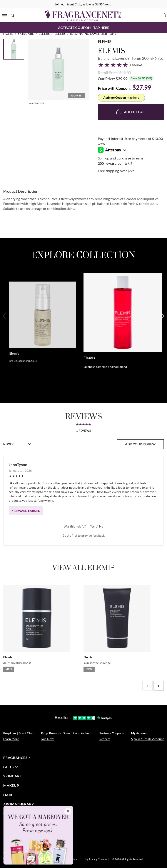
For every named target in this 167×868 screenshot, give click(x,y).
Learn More (11, 739)
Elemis (105, 41)
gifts (11, 767)
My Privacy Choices (96, 859)
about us (15, 832)
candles (12, 813)
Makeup (11, 785)
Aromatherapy (19, 804)
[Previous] (5, 330)
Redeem (105, 739)
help (10, 823)
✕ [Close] (68, 811)
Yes (92, 526)
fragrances (17, 758)
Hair (8, 795)
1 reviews (136, 65)
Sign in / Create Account (147, 739)
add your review (140, 444)
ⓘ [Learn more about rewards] (130, 163)
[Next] (162, 330)
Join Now (47, 739)
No (101, 526)
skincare (12, 776)
